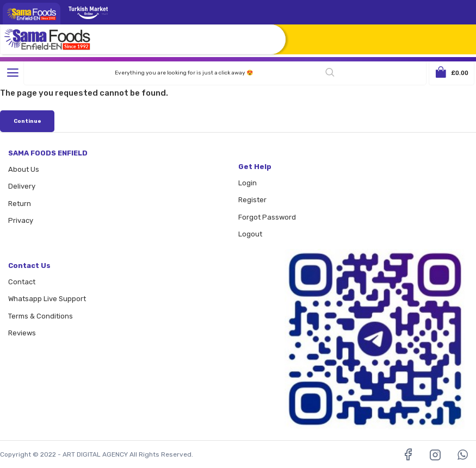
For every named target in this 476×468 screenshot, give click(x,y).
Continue (27, 121)
